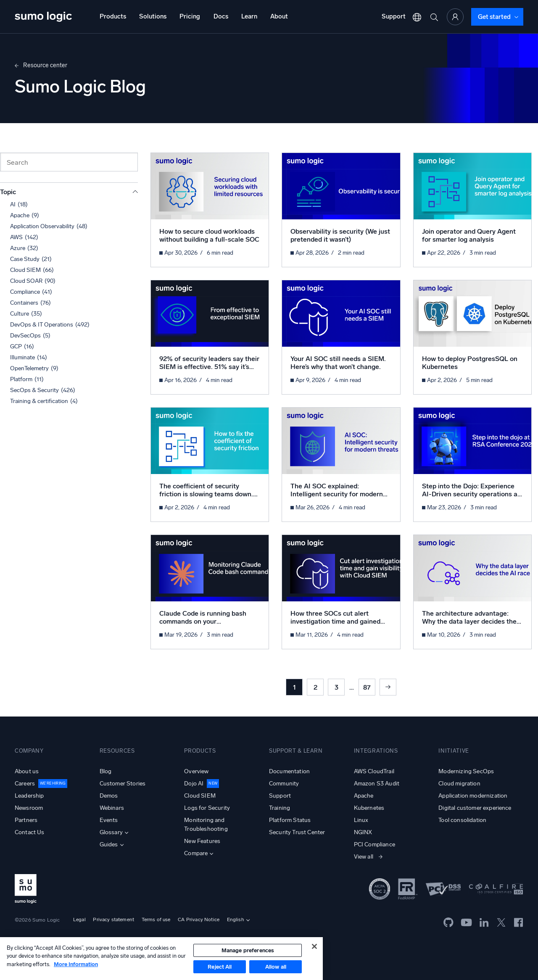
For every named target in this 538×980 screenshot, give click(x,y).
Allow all (276, 967)
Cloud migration (459, 784)
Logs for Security (207, 808)
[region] (161, 959)
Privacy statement (113, 919)
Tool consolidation (462, 820)
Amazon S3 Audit (377, 784)
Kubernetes (369, 808)
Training (280, 808)
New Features (202, 841)
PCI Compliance (374, 844)
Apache (364, 796)
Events (109, 820)
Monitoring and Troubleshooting (206, 825)
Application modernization (473, 796)
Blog (106, 771)
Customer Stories (123, 784)
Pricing (190, 16)
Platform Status (290, 820)
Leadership (29, 796)
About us (27, 771)
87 (367, 687)
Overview (196, 771)
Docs (221, 16)
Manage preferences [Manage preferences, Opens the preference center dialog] (248, 950)
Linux (361, 820)
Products (113, 16)
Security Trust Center (297, 832)
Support (394, 16)
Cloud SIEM (200, 796)
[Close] (314, 946)
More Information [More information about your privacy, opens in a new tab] (76, 964)
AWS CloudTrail (374, 771)
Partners (26, 820)
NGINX (363, 832)
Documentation (289, 771)
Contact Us (30, 832)
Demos (109, 796)
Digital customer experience (475, 808)
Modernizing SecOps (466, 771)
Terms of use (156, 919)
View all (364, 857)
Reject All (220, 967)
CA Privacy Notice (199, 919)
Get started (494, 17)
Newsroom (29, 808)
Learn (249, 16)
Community (284, 784)
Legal (79, 919)
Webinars (112, 808)
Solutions (153, 16)
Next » (388, 687)
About (279, 16)
